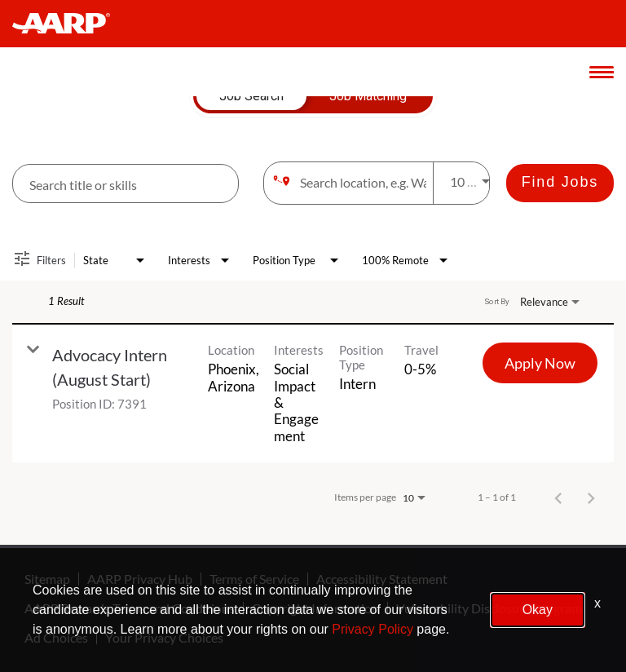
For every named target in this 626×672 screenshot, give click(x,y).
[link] (313, 393)
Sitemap (47, 579)
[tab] (251, 96)
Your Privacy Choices (164, 638)
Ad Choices (56, 638)
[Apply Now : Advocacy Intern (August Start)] (540, 363)
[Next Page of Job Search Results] (591, 497)
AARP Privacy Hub (140, 579)
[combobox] (126, 184)
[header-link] (69, 24)
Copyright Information (315, 608)
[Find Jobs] (560, 183)
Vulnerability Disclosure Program (489, 608)
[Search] (560, 183)
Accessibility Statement (382, 579)
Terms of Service (254, 579)
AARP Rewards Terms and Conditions (130, 608)
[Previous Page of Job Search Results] (558, 497)
